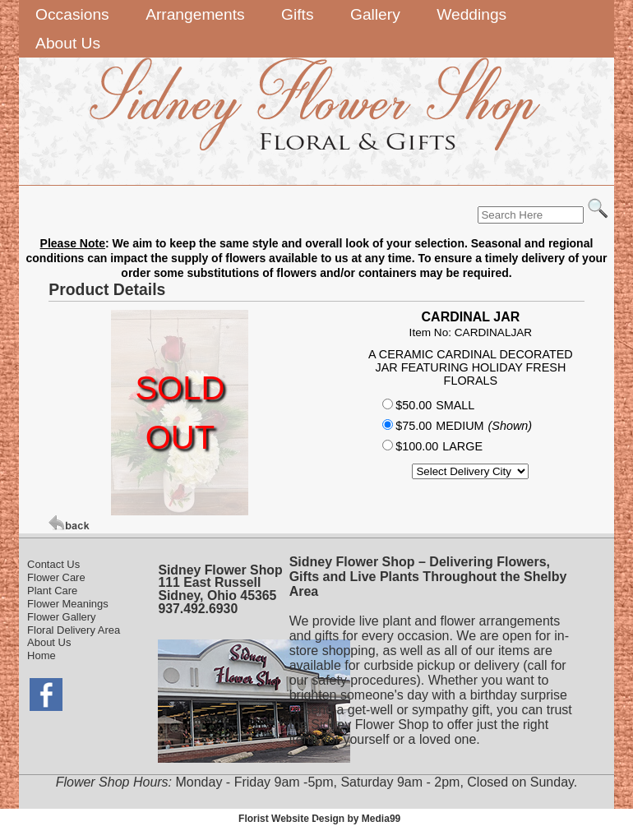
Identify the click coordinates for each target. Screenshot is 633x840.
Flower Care (56, 577)
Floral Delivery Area (74, 630)
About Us (49, 642)
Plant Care (52, 591)
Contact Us (53, 564)
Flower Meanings (68, 604)
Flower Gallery (62, 617)
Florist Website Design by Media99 (319, 819)
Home (42, 655)
